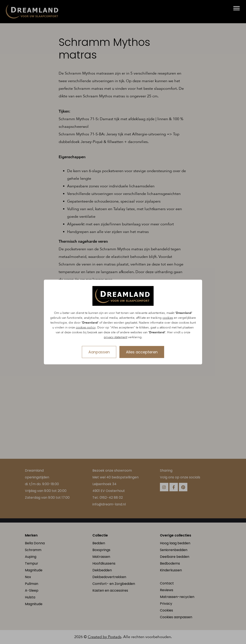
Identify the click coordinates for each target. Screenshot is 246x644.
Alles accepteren (142, 352)
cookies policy (86, 327)
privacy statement (116, 337)
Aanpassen (99, 352)
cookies (168, 318)
